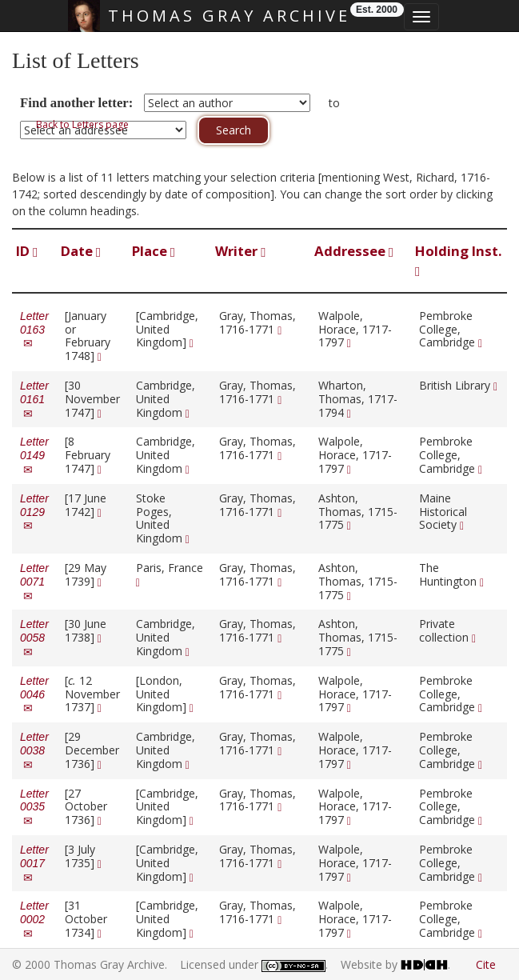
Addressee (354, 251)
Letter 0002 (34, 919)
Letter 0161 (34, 399)
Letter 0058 (34, 638)
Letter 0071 (34, 582)
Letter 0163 (34, 330)
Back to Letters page (82, 124)
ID (27, 251)
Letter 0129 (34, 512)
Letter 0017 (34, 863)
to (334, 103)
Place (154, 251)
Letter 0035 (34, 807)
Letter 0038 (34, 750)
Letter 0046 (34, 694)
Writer (240, 251)
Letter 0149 (34, 455)
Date (81, 251)
